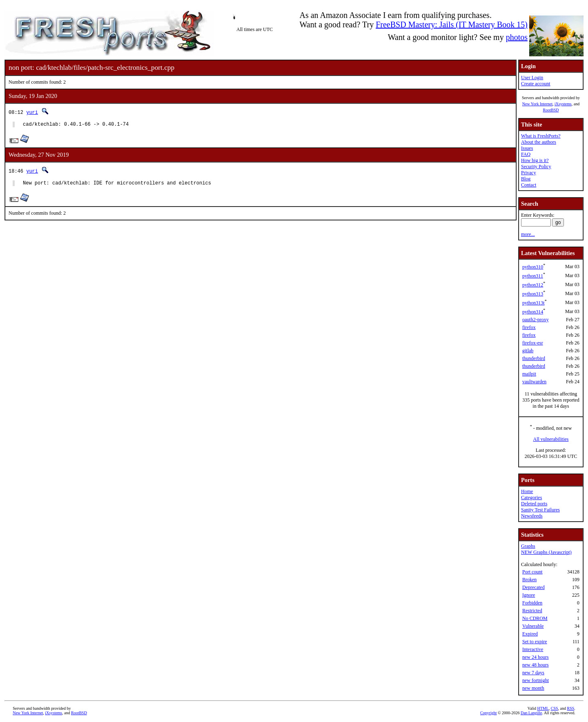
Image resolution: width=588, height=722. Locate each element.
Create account (536, 84)
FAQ (526, 154)
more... (528, 234)
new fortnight (536, 680)
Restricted (532, 611)
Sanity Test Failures (540, 510)
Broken (529, 580)
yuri (32, 112)
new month (533, 688)
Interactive (533, 649)
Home (527, 491)
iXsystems (563, 104)
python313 (533, 294)
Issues (527, 148)
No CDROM (535, 618)
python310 (533, 267)
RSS (571, 708)
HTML (543, 708)
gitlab (528, 351)
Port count (532, 572)
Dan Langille (531, 713)
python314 (533, 312)
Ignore (529, 595)
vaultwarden (534, 382)
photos (517, 37)
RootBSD (551, 110)
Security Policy (536, 167)
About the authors (539, 142)
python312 (533, 285)
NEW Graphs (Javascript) (546, 552)
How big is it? (535, 160)
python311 (533, 276)
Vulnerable (533, 626)
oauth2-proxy (536, 320)
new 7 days (533, 673)
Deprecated (533, 587)
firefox (529, 327)
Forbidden (532, 603)
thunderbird (534, 358)
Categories (531, 498)
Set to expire (535, 642)
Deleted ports (534, 504)
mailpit (529, 374)
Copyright (489, 713)
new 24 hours (536, 657)
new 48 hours (536, 665)
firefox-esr (533, 343)
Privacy (529, 173)
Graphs (528, 546)
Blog (526, 179)
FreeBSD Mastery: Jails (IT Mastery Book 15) (452, 24)
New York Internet (537, 104)
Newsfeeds (532, 516)
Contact (529, 185)
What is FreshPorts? (541, 136)
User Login (532, 78)
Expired (530, 634)
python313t (533, 303)
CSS (555, 708)
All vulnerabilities (551, 439)
